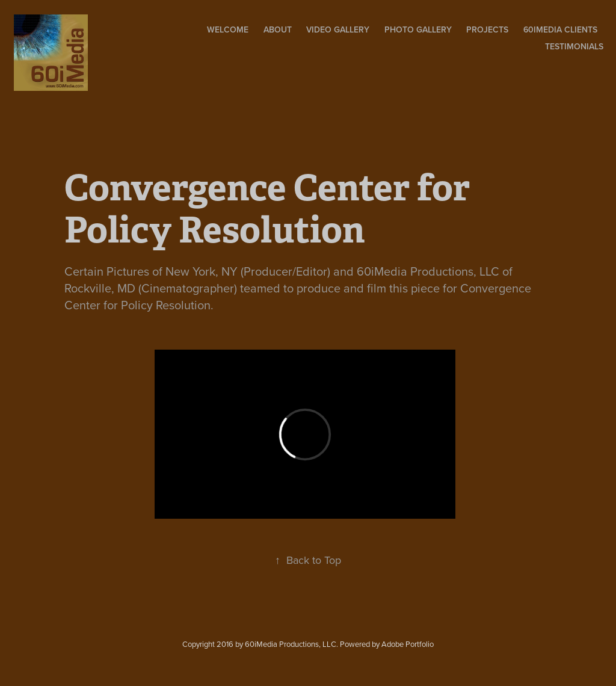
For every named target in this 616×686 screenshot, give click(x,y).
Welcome (228, 29)
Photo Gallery (418, 29)
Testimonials (574, 46)
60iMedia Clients (560, 29)
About (278, 29)
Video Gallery (338, 29)
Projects (487, 29)
